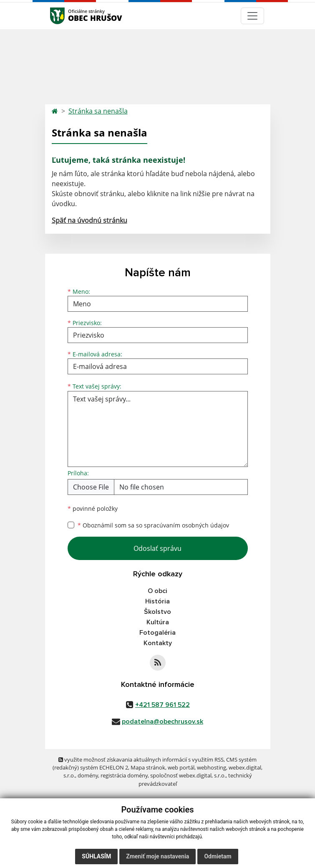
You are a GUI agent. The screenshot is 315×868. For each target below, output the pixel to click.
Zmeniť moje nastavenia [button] (157, 856)
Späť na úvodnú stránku (89, 220)
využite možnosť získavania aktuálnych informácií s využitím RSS (141, 759)
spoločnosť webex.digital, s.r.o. (188, 775)
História (157, 601)
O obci (157, 591)
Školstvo (157, 612)
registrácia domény (124, 775)
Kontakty (158, 643)
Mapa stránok (148, 767)
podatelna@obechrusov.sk (163, 722)
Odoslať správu (157, 548)
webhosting (212, 767)
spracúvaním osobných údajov (186, 525)
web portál (181, 767)
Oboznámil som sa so (153, 525)
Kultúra (158, 622)
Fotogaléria (157, 633)
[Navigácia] (252, 16)
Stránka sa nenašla (98, 111)
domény (88, 775)
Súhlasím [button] (96, 856)
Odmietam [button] (218, 856)
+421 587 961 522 (163, 705)
